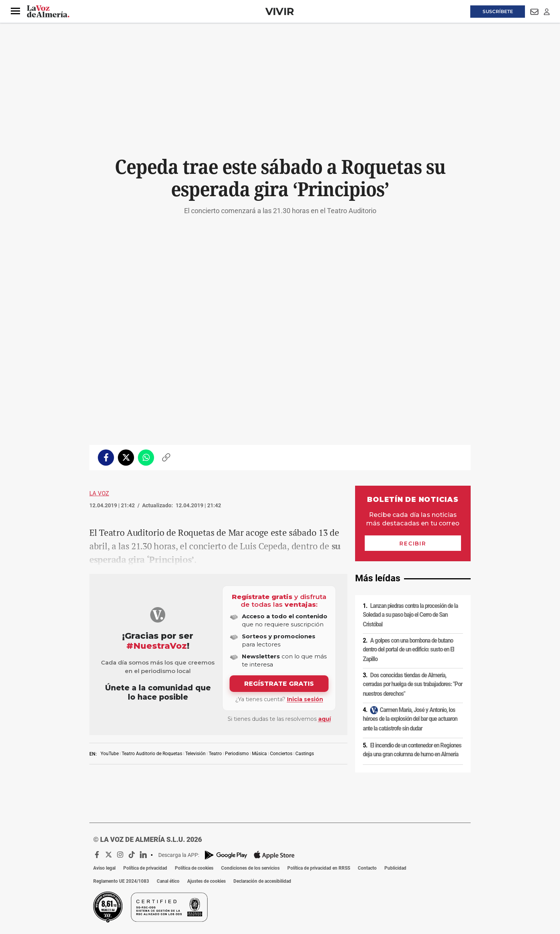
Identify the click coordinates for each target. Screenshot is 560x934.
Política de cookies (194, 868)
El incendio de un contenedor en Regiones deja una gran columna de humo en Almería (412, 750)
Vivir (280, 11)
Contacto (367, 868)
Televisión (195, 754)
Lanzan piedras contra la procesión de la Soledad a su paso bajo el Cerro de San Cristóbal (410, 615)
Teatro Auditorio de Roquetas (152, 754)
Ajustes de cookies (206, 881)
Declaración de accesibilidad (262, 881)
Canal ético (168, 881)
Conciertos (281, 754)
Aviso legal (104, 868)
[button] (15, 11)
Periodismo (237, 754)
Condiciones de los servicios (250, 868)
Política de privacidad (145, 868)
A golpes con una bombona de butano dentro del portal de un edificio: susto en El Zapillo (408, 650)
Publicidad (395, 868)
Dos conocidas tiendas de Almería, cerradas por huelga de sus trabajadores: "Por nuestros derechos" (412, 684)
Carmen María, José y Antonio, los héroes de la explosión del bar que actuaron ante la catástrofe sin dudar (410, 719)
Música (259, 754)
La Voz (99, 493)
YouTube (110, 754)
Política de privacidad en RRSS (319, 868)
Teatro (215, 754)
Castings (305, 754)
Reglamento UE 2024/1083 (121, 881)
